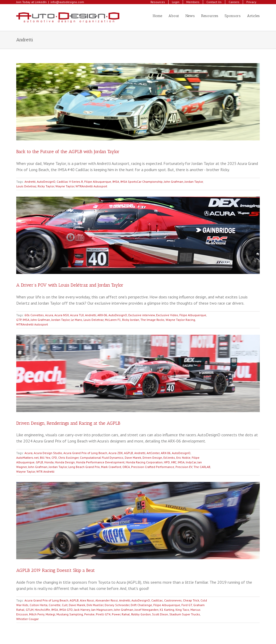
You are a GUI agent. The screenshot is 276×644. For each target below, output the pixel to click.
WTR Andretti (45, 471)
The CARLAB (202, 467)
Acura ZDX (116, 453)
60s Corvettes (34, 315)
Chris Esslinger (68, 458)
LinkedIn (41, 2)
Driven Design (152, 458)
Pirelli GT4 (103, 614)
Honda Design (65, 462)
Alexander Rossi (107, 600)
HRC (174, 462)
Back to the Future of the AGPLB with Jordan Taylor (68, 152)
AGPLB (128, 453)
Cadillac (157, 600)
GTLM (30, 610)
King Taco (182, 610)
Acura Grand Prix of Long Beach (85, 453)
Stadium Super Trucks (185, 614)
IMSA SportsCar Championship (141, 182)
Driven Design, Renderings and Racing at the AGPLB (68, 423)
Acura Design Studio (48, 453)
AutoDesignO (46, 182)
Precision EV (184, 467)
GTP (19, 320)
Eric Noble (183, 458)
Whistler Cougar (27, 619)
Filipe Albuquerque (98, 182)
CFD (54, 458)
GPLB (39, 462)
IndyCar (191, 462)
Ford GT (187, 605)
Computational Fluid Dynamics (102, 458)
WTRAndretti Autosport (91, 186)
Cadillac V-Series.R (70, 182)
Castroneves (173, 600)
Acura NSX (62, 315)
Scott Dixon (160, 614)
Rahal (126, 614)
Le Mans (77, 320)
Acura (49, 315)
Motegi (50, 614)
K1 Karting (167, 610)
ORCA (126, 467)
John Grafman (174, 182)
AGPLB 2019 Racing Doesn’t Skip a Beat (56, 570)
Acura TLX (77, 315)
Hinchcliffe (42, 610)
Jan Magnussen (102, 610)
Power (116, 614)
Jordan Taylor (194, 182)
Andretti (30, 182)
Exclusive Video (167, 315)
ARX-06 (102, 315)
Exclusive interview (142, 315)
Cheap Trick (191, 600)
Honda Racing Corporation (144, 462)
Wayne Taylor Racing (180, 320)
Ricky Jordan (131, 320)
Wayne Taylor (65, 186)
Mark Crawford (111, 467)
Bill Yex (45, 458)
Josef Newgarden (147, 610)
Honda (49, 462)
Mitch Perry (37, 614)
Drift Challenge (141, 605)
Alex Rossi (87, 600)
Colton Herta (39, 605)
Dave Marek (133, 458)
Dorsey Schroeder (117, 605)
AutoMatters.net (27, 458)
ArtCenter (153, 453)
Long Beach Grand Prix (84, 467)
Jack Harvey (82, 610)
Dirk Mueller (95, 605)
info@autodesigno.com (67, 2)
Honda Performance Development (100, 462)
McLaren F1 (113, 320)
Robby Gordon (141, 614)
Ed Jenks (169, 458)
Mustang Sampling (70, 614)
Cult (65, 605)
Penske (89, 614)
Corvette (55, 605)
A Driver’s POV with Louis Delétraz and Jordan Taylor (70, 285)
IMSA (116, 182)
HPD (167, 462)
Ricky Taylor (46, 186)
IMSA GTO (66, 610)
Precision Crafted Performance (153, 467)
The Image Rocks (152, 320)
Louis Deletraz (26, 186)
